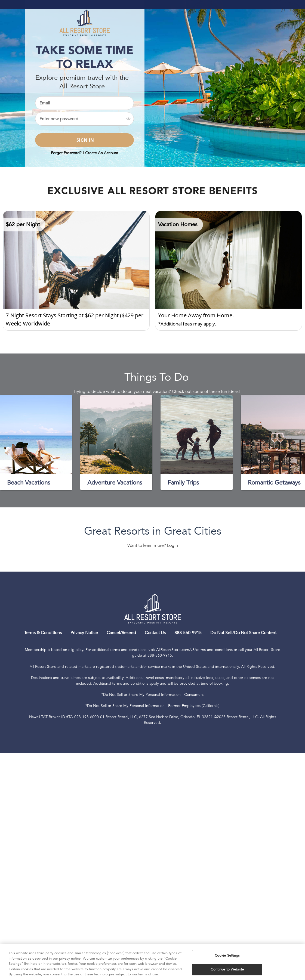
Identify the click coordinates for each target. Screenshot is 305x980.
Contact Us (155, 633)
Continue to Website (227, 969)
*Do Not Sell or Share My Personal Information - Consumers (152, 695)
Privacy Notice (84, 633)
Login (172, 545)
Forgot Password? (66, 153)
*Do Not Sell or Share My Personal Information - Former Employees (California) (152, 706)
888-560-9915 (188, 633)
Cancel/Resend (121, 633)
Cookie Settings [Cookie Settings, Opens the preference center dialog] (227, 956)
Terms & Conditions (43, 633)
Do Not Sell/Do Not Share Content (243, 633)
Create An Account (102, 153)
